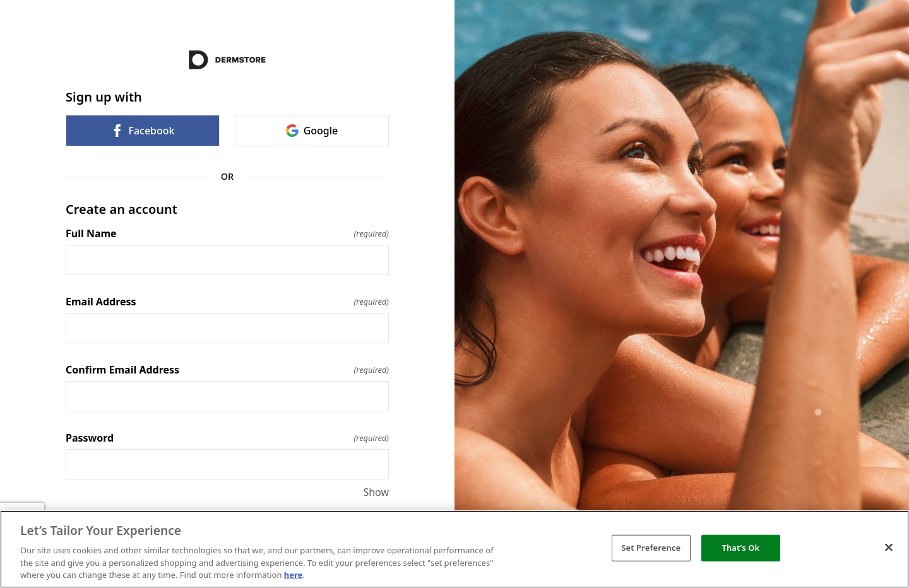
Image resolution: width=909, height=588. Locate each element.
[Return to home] (227, 60)
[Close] (889, 548)
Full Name (227, 233)
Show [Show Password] (376, 492)
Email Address (227, 302)
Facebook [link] (142, 131)
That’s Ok (740, 548)
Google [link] (312, 131)
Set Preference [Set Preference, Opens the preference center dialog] (651, 548)
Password (227, 438)
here (294, 575)
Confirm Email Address (227, 370)
